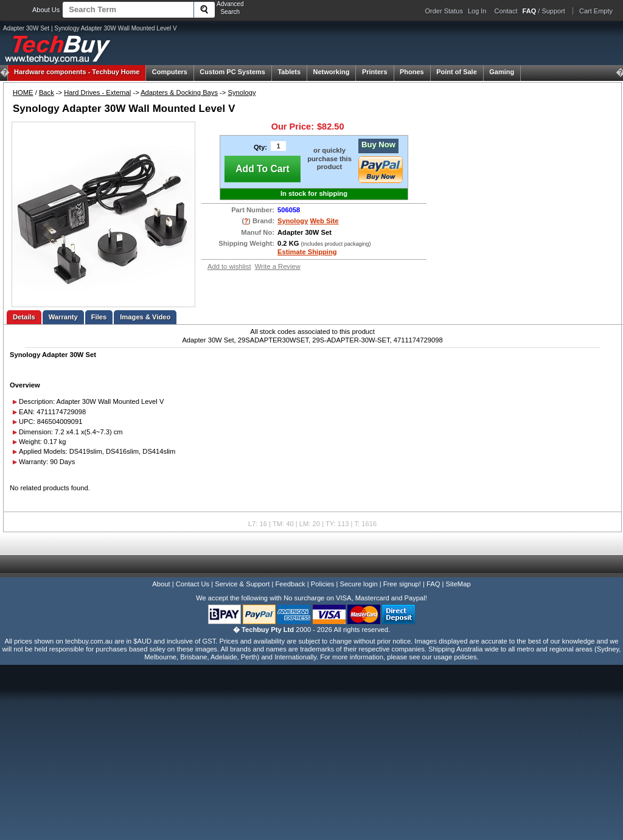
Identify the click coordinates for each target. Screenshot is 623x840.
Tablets (289, 72)
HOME (23, 92)
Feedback (290, 584)
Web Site (324, 221)
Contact (506, 11)
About (161, 584)
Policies (323, 584)
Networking (332, 72)
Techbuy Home (77, 72)
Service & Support (242, 584)
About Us (46, 10)
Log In (477, 11)
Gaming (502, 72)
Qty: (260, 147)
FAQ (433, 584)
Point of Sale (457, 72)
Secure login (358, 584)
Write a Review (278, 266)
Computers (170, 72)
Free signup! (402, 584)
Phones (412, 72)
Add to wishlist (229, 266)
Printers (375, 72)
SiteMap (458, 584)
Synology (242, 92)
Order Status (444, 11)
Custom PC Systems (232, 72)
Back (47, 92)
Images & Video (145, 317)
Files (99, 317)
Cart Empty (596, 11)
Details (24, 317)
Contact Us (193, 584)
